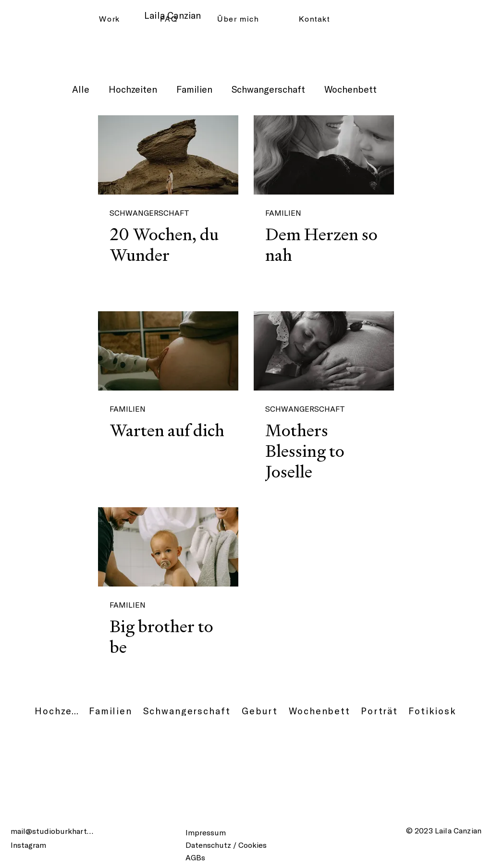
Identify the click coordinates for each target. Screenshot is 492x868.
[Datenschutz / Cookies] (234, 844)
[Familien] (111, 711)
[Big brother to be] (168, 547)
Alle (81, 89)
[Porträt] (379, 711)
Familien (194, 89)
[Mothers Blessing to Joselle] (324, 351)
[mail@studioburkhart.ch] (53, 831)
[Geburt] (260, 711)
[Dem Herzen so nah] (324, 155)
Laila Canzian (172, 15)
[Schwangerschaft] (187, 711)
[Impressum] (212, 832)
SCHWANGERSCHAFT (149, 213)
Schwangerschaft (268, 89)
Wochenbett (351, 89)
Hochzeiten (133, 89)
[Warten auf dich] (168, 351)
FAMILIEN (283, 213)
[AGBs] (199, 857)
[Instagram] (35, 844)
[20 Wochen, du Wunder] (168, 155)
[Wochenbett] (320, 711)
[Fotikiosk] (432, 711)
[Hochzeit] (57, 711)
